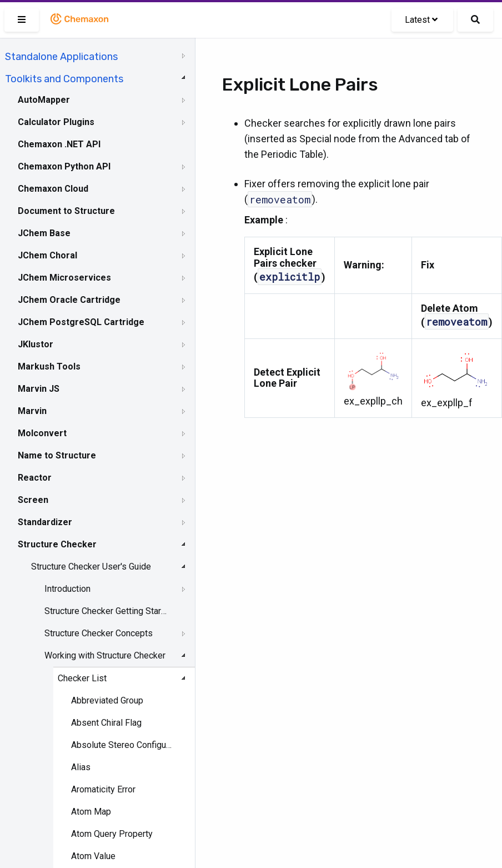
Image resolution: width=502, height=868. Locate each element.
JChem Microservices (64, 278)
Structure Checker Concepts (99, 633)
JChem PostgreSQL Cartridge (81, 322)
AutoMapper (44, 100)
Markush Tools (49, 366)
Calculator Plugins (56, 122)
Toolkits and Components (64, 79)
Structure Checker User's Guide (91, 567)
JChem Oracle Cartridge (69, 300)
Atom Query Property (112, 834)
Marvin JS (39, 389)
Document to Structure (66, 211)
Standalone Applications (61, 57)
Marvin (32, 411)
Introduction (67, 589)
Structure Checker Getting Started (106, 611)
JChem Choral (47, 255)
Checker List (82, 678)
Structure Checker (57, 544)
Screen (33, 500)
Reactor (35, 478)
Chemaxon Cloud (53, 189)
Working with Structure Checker (105, 655)
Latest (421, 20)
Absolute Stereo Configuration (122, 745)
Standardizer (45, 522)
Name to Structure (57, 455)
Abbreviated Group (107, 700)
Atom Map (91, 812)
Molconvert (42, 433)
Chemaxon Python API (64, 166)
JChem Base (44, 233)
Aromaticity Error (103, 789)
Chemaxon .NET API (59, 144)
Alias (81, 767)
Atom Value (93, 856)
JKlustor (36, 344)
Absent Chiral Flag (106, 723)
